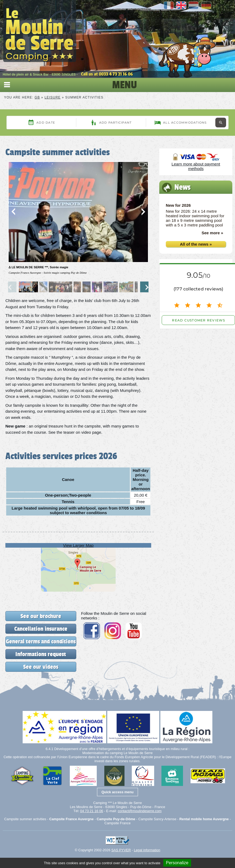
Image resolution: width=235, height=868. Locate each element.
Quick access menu (117, 792)
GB (37, 97)
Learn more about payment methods (196, 166)
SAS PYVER (121, 850)
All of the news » (196, 244)
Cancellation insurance (41, 629)
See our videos (41, 667)
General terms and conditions (41, 641)
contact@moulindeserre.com (140, 811)
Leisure (53, 97)
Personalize (177, 863)
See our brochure (41, 616)
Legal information (147, 850)
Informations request (41, 654)
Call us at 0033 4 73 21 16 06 (107, 74)
